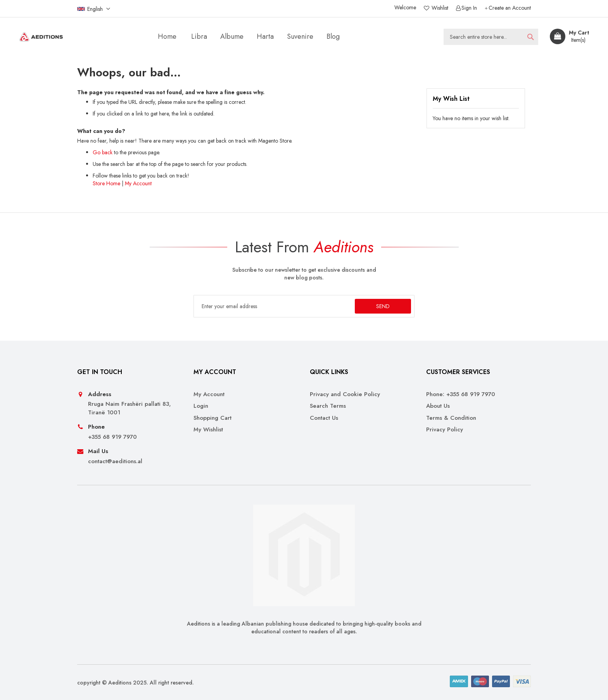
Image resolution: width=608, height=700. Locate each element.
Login (201, 406)
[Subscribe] (383, 306)
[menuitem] (199, 37)
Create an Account (510, 8)
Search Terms (328, 406)
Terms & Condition (451, 418)
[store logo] (41, 37)
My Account (138, 183)
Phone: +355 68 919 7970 (461, 394)
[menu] (250, 37)
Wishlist (439, 8)
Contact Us (324, 418)
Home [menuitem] (167, 36)
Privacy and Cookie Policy (345, 394)
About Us (438, 406)
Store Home (106, 183)
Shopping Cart (212, 418)
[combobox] (491, 37)
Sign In (469, 8)
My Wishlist (208, 430)
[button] (94, 9)
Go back (103, 152)
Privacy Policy (445, 430)
